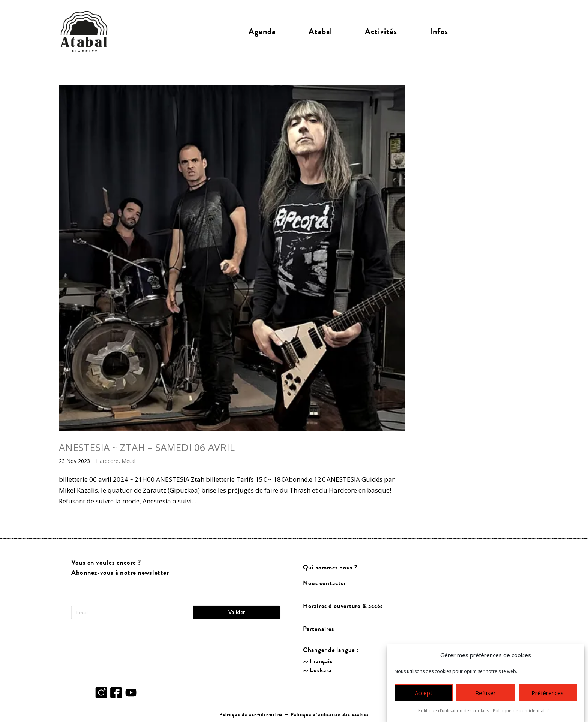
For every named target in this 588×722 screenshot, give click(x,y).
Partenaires (319, 629)
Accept (424, 694)
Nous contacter (325, 583)
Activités (381, 31)
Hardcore (107, 461)
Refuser (485, 694)
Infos (439, 31)
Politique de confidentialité (521, 711)
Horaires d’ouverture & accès (343, 606)
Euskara (321, 670)
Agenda (262, 31)
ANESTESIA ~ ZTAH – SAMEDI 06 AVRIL (147, 447)
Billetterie (497, 31)
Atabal (320, 31)
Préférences (547, 694)
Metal (128, 461)
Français (321, 661)
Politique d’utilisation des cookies (454, 711)
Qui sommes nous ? (331, 568)
